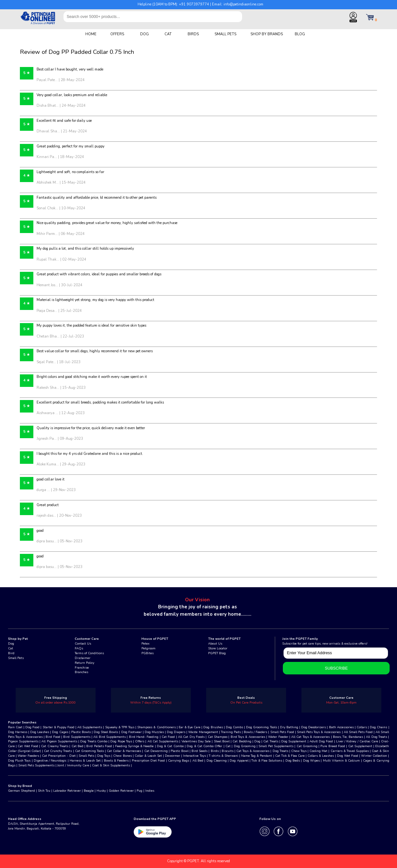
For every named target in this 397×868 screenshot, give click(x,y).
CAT (168, 34)
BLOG (300, 34)
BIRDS (193, 34)
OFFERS (117, 34)
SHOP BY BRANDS (267, 34)
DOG (144, 34)
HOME (91, 34)
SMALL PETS (225, 34)
